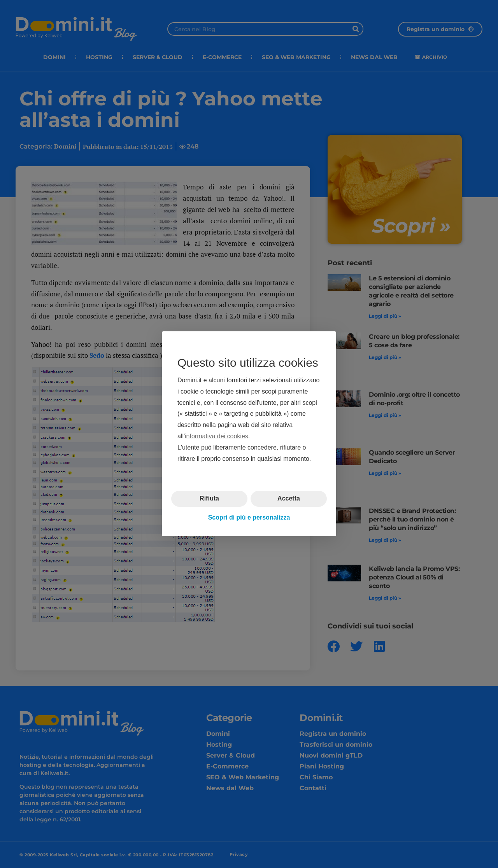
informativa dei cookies (217, 436)
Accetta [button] (289, 499)
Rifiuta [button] (209, 499)
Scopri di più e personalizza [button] (249, 517)
